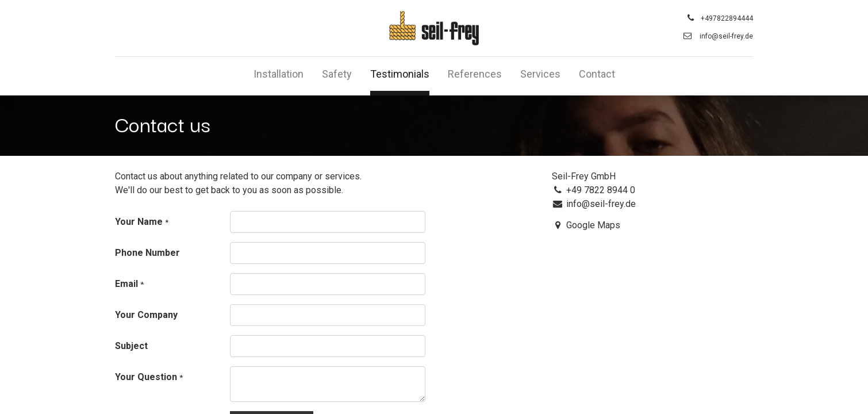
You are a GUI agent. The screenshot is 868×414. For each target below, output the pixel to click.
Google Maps (593, 225)
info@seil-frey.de (726, 36)
